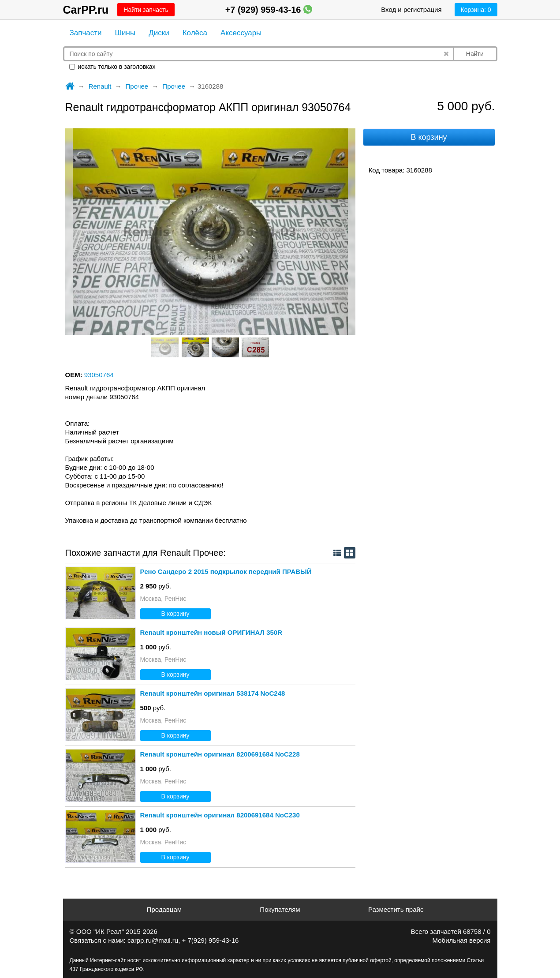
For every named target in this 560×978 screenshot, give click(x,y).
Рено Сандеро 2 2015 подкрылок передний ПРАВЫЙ (226, 571)
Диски (159, 33)
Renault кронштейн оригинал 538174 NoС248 (213, 693)
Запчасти (86, 33)
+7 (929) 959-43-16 (269, 10)
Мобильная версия (462, 940)
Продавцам (164, 909)
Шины (125, 33)
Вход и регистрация (411, 9)
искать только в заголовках (112, 67)
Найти (475, 54)
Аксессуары (241, 33)
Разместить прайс (396, 909)
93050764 (99, 375)
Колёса (195, 33)
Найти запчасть (146, 10)
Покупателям (280, 909)
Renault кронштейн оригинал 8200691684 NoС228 (220, 754)
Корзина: (476, 10)
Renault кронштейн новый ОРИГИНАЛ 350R (211, 632)
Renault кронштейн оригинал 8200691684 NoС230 (220, 815)
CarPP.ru (86, 10)
